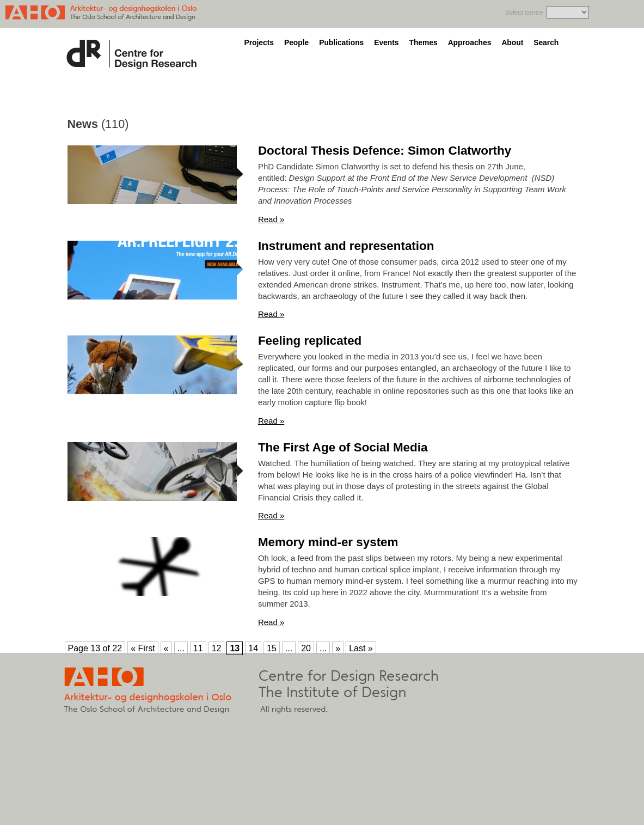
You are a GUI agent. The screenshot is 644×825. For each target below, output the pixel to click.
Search (546, 43)
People (296, 43)
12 (217, 648)
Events (386, 43)
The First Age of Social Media (343, 447)
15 (272, 648)
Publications (341, 43)
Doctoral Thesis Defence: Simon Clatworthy (385, 151)
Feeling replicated (310, 341)
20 (306, 648)
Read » (271, 219)
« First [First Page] (143, 648)
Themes (423, 43)
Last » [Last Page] (361, 648)
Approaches (470, 43)
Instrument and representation (346, 246)
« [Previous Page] (166, 648)
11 (198, 648)
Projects (259, 43)
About (512, 43)
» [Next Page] (338, 648)
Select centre (524, 13)
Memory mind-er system (328, 542)
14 (253, 648)
